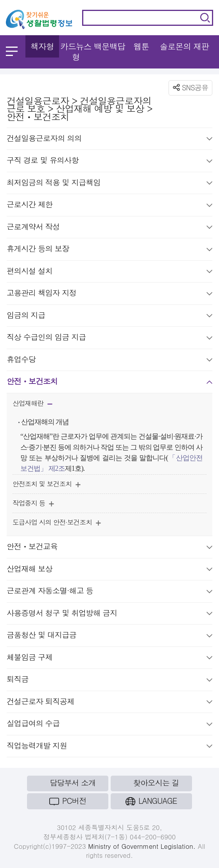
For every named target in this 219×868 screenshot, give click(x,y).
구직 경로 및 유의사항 (109, 161)
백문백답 (109, 46)
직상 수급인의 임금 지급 (109, 338)
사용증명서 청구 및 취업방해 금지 (109, 614)
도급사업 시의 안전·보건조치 (57, 523)
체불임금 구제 (109, 658)
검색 (205, 18)
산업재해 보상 (109, 570)
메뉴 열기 (12, 51)
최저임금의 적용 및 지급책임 (109, 184)
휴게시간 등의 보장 (109, 250)
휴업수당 (109, 361)
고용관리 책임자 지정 (109, 294)
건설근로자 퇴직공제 (109, 703)
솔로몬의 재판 (184, 46)
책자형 (42, 46)
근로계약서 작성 (109, 228)
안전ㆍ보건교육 (109, 548)
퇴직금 (109, 680)
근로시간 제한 (109, 206)
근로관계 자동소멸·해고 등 (109, 592)
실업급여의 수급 (109, 725)
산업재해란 (32, 405)
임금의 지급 (109, 316)
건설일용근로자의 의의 (109, 140)
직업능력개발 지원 (109, 747)
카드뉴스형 (76, 51)
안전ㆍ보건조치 (109, 383)
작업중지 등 (33, 504)
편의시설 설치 (109, 272)
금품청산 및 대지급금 (109, 636)
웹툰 (141, 46)
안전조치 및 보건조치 (47, 485)
